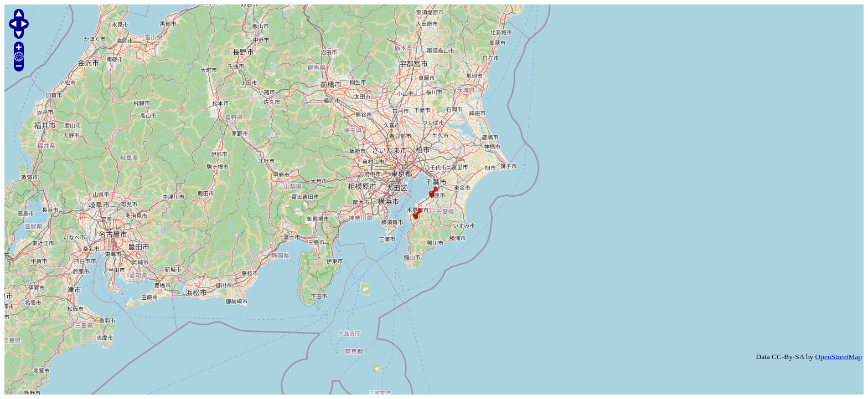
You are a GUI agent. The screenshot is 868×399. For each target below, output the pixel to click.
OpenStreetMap (839, 357)
